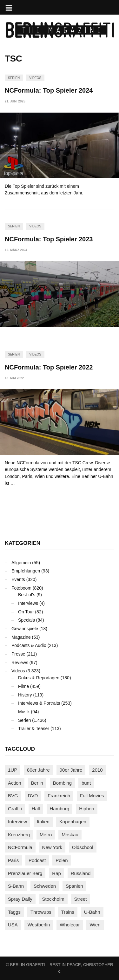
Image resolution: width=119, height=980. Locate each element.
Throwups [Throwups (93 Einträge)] (41, 912)
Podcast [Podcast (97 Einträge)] (37, 860)
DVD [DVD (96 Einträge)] (33, 796)
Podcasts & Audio (29, 645)
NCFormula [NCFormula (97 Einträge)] (20, 847)
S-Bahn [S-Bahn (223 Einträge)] (16, 886)
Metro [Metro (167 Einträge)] (46, 835)
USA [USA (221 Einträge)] (13, 925)
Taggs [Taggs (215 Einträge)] (14, 912)
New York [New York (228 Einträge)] (52, 847)
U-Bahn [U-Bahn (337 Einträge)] (92, 912)
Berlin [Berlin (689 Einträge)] (37, 783)
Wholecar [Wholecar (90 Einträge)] (70, 925)
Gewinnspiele (25, 629)
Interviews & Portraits (39, 703)
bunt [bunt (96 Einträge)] (86, 783)
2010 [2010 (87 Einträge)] (97, 770)
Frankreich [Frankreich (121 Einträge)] (59, 796)
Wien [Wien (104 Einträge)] (95, 925)
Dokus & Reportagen (39, 678)
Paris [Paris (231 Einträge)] (13, 860)
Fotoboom (21, 588)
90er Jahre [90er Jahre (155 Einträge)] (71, 770)
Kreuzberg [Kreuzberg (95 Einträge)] (19, 835)
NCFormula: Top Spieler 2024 (49, 90)
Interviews (28, 603)
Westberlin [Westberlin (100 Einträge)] (39, 925)
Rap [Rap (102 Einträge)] (56, 873)
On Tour (26, 612)
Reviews (20, 663)
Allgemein (21, 563)
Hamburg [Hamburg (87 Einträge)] (60, 809)
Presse (18, 654)
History (25, 695)
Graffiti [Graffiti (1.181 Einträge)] (15, 809)
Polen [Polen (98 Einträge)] (62, 860)
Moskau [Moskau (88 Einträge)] (70, 835)
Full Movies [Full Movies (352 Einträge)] (92, 796)
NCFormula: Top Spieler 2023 (49, 239)
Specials (26, 620)
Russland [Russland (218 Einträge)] (81, 873)
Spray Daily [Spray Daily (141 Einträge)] (20, 899)
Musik (24, 712)
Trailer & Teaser (34, 728)
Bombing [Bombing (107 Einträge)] (62, 783)
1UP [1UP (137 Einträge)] (13, 770)
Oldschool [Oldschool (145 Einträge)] (83, 847)
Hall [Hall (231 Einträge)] (36, 809)
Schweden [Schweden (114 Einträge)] (45, 886)
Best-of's (27, 595)
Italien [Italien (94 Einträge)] (43, 822)
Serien (14, 78)
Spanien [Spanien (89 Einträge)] (74, 886)
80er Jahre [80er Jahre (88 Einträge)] (38, 770)
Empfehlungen (26, 571)
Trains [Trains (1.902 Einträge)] (68, 912)
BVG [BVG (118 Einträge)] (13, 796)
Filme (23, 686)
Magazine (21, 637)
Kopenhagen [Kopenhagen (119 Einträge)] (73, 822)
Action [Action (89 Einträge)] (15, 783)
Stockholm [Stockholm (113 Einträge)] (53, 899)
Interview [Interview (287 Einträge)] (17, 822)
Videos (35, 78)
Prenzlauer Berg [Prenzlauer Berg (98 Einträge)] (25, 873)
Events (18, 579)
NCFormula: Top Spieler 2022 (49, 367)
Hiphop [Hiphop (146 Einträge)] (87, 809)
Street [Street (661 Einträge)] (81, 899)
